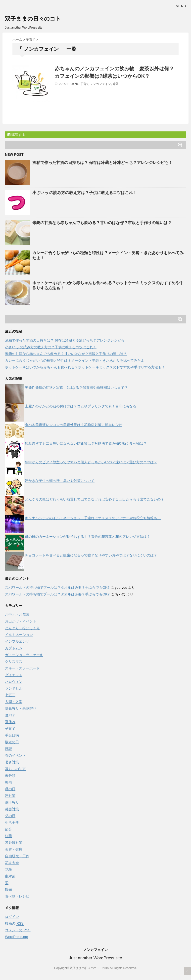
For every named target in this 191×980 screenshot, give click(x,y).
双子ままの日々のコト (33, 19)
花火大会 (12, 863)
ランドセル (14, 688)
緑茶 (116, 84)
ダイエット (14, 675)
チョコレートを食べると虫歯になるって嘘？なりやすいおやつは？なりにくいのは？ (91, 555)
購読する (16, 135)
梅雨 (8, 782)
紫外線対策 (14, 843)
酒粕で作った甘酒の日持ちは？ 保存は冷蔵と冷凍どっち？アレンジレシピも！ (102, 163)
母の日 (10, 789)
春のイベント (15, 755)
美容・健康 (14, 849)
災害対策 (12, 809)
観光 (8, 890)
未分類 (10, 776)
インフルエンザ (17, 641)
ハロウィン (14, 682)
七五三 (10, 695)
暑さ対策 (12, 762)
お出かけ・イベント (21, 621)
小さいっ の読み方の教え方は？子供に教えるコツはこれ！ (85, 193)
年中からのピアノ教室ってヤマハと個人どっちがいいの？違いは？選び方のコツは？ (91, 462)
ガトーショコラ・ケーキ (24, 655)
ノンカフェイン (100, 84)
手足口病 (12, 735)
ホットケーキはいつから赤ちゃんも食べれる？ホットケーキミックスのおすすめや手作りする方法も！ (85, 367)
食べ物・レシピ (17, 896)
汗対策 (10, 796)
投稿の (14, 923)
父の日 (10, 816)
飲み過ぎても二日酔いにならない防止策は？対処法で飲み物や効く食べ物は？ (86, 443)
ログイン (12, 917)
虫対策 (10, 876)
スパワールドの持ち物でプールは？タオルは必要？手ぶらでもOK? (57, 588)
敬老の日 (12, 742)
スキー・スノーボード (22, 668)
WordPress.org (17, 937)
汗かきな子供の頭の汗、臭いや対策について (60, 481)
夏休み (10, 722)
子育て (85, 84)
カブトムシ (14, 648)
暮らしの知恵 (15, 769)
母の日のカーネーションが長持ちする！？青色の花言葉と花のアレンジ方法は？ (88, 537)
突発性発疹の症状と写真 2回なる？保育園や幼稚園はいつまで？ (76, 388)
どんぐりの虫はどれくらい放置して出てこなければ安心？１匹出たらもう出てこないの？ (95, 499)
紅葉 (8, 836)
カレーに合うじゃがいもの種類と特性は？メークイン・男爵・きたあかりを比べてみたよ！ (76, 360)
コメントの (18, 930)
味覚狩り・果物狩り (21, 708)
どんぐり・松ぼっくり (22, 628)
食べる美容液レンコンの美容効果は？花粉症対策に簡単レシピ (74, 425)
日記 (8, 749)
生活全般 (12, 823)
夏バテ (10, 715)
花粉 (8, 869)
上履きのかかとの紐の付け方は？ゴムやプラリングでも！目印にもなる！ (82, 406)
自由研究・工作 (17, 856)
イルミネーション (19, 635)
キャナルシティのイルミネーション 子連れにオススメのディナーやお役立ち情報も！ (93, 518)
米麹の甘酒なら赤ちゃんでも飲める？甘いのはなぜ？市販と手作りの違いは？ (102, 223)
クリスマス (14, 662)
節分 (8, 829)
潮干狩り (12, 802)
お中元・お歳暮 (17, 615)
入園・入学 (14, 702)
